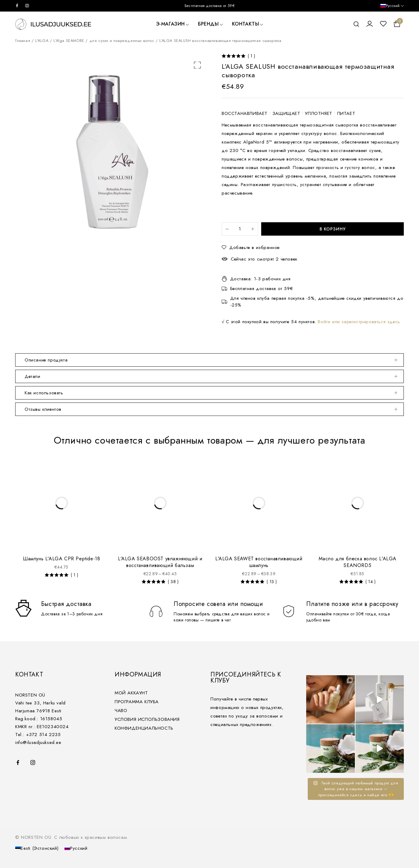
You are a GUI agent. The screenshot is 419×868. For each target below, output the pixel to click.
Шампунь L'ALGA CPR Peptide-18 (61, 559)
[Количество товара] (240, 229)
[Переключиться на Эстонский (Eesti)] (37, 848)
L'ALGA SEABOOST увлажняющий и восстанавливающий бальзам (160, 562)
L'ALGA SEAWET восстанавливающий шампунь (259, 562)
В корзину (333, 229)
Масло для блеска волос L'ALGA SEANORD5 (358, 562)
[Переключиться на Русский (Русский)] (76, 848)
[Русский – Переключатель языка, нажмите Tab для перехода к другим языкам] (392, 6)
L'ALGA (42, 41)
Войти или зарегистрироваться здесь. (360, 322)
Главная (23, 41)
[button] (197, 65)
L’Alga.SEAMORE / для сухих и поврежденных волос (104, 41)
